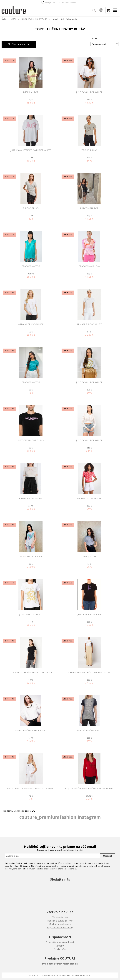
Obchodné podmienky (60, 924)
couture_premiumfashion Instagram (60, 817)
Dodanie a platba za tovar (60, 921)
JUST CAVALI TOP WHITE (89, 92)
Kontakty (60, 946)
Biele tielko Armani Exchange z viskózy (31, 788)
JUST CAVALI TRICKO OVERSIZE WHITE (31, 150)
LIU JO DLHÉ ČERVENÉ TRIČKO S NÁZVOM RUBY (89, 788)
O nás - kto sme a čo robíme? (60, 942)
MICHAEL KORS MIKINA (89, 498)
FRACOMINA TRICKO (31, 556)
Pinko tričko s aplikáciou (31, 730)
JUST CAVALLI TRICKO (31, 614)
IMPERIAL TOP (31, 92)
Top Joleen (89, 556)
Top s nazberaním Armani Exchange (31, 672)
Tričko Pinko (89, 150)
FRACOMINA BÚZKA (89, 266)
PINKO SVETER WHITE (31, 498)
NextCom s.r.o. (85, 975)
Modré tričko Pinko (89, 730)
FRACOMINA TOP (89, 208)
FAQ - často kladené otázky (60, 928)
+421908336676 (69, 2)
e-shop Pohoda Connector (66, 975)
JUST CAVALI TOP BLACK (31, 440)
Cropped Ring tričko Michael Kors (89, 672)
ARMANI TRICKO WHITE (31, 324)
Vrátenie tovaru (60, 917)
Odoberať (108, 856)
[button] (94, 10)
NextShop (49, 975)
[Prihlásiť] (101, 10)
